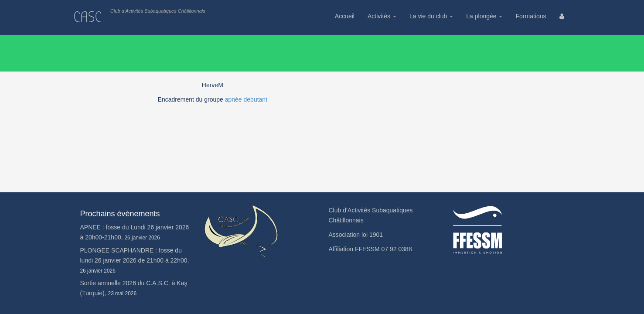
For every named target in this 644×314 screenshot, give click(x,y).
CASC (88, 17)
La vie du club (431, 16)
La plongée (484, 16)
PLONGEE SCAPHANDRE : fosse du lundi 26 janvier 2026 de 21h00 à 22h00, (135, 260)
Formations (531, 16)
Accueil (345, 16)
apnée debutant (246, 99)
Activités (382, 16)
